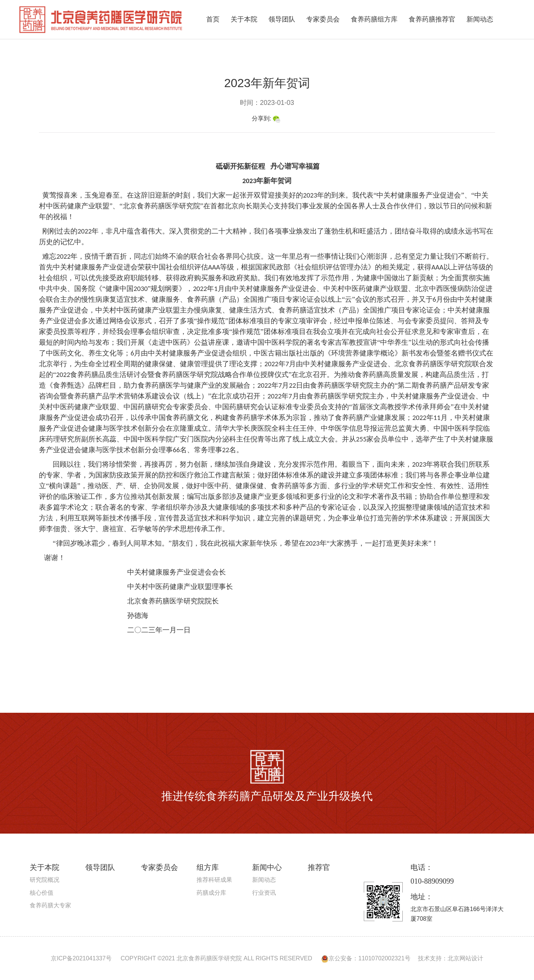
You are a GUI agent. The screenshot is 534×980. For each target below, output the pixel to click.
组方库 (208, 867)
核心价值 (42, 893)
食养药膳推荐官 (432, 19)
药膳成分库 (211, 893)
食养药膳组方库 (374, 19)
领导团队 (282, 19)
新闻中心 (267, 867)
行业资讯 (264, 893)
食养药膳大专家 (50, 905)
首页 (213, 19)
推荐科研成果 (214, 880)
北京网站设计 (465, 958)
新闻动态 (480, 19)
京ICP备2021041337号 (81, 958)
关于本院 (244, 19)
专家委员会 (323, 19)
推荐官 (319, 867)
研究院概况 (44, 880)
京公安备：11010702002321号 (366, 958)
